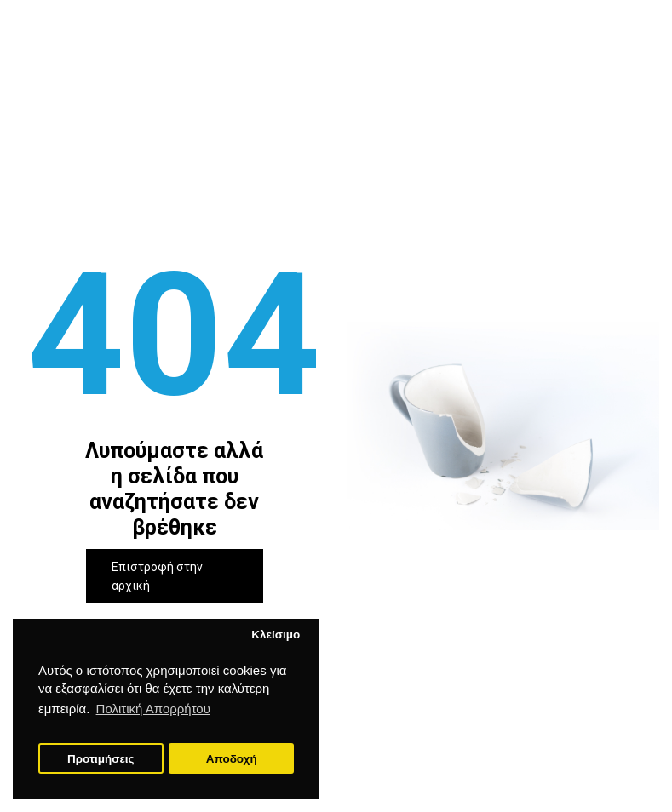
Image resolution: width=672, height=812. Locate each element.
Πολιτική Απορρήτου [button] (153, 709)
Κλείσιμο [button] (276, 635)
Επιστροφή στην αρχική (157, 576)
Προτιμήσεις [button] (101, 759)
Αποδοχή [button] (232, 759)
